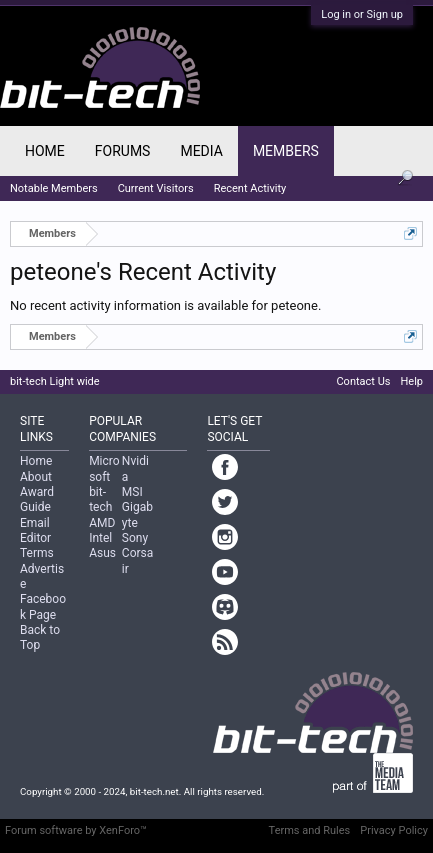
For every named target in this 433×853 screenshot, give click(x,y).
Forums (123, 151)
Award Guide (37, 499)
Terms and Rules (310, 830)
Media (201, 151)
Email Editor (35, 530)
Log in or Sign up (362, 14)
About (36, 477)
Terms (37, 553)
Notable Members (54, 188)
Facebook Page (43, 606)
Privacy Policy (394, 830)
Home (45, 151)
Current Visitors (156, 188)
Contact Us (363, 381)
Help (411, 381)
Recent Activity (250, 188)
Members (286, 151)
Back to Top (40, 637)
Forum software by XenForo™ (76, 830)
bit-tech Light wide (55, 381)
